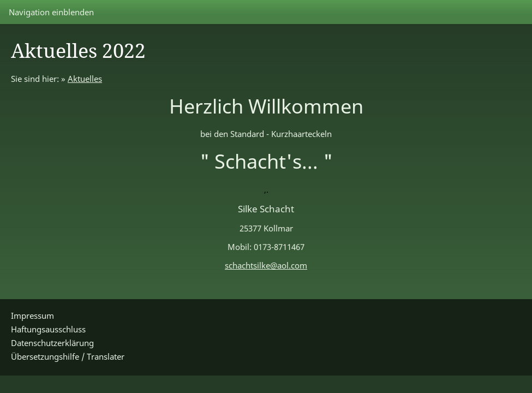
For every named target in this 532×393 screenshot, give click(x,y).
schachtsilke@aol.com (266, 265)
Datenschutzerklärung (52, 343)
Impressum (32, 315)
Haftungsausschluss (48, 329)
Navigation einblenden (51, 12)
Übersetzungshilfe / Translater (68, 356)
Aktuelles (85, 79)
